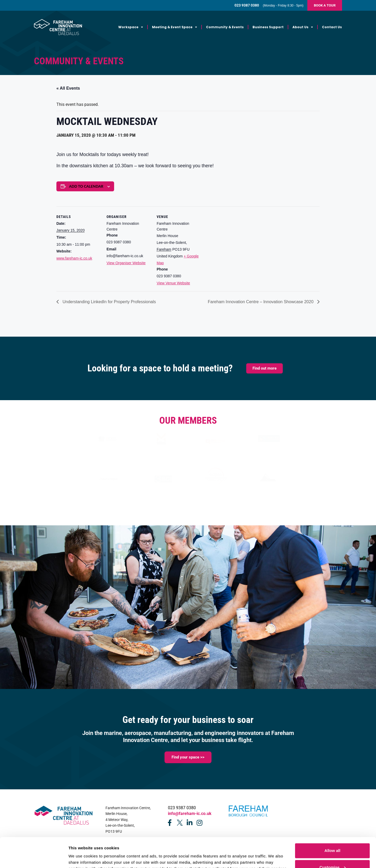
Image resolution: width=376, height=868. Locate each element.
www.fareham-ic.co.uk (74, 258)
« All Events (68, 88)
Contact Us (332, 27)
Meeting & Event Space (175, 27)
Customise (333, 838)
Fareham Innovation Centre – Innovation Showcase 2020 (261, 302)
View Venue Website (173, 283)
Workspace (131, 27)
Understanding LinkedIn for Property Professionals (109, 302)
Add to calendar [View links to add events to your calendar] (86, 186)
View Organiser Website (126, 263)
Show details (81, 853)
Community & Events (225, 27)
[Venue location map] (234, 242)
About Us (303, 27)
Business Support (268, 27)
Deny (333, 854)
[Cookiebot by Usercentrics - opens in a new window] (34, 858)
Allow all (333, 821)
